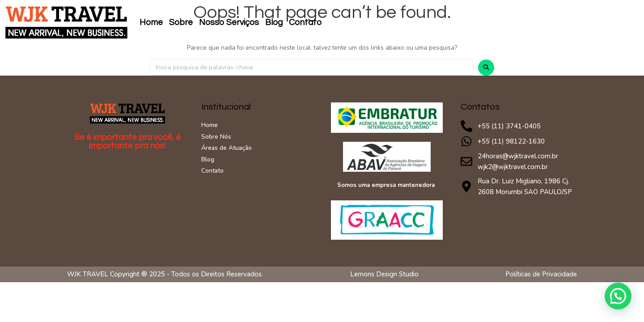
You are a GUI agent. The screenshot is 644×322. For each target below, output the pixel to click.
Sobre (181, 22)
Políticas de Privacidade (541, 274)
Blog (274, 22)
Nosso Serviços (229, 22)
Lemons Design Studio (384, 274)
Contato (305, 22)
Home (151, 22)
